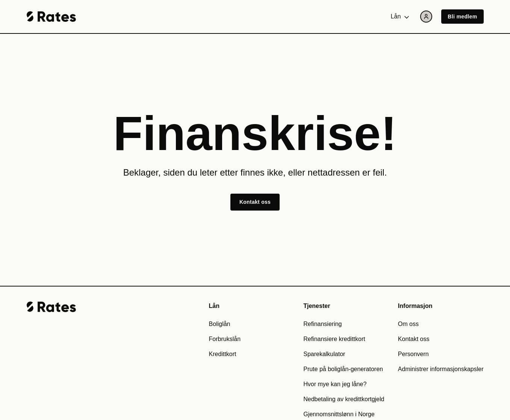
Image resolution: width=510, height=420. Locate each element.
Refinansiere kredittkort (334, 339)
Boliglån (220, 324)
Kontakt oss (255, 202)
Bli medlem (462, 17)
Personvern (413, 354)
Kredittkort (223, 354)
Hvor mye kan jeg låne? (335, 384)
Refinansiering (322, 324)
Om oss (408, 324)
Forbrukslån (225, 339)
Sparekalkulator (324, 354)
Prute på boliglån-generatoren (343, 369)
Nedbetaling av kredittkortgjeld (344, 399)
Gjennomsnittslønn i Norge (339, 414)
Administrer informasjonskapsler (441, 369)
